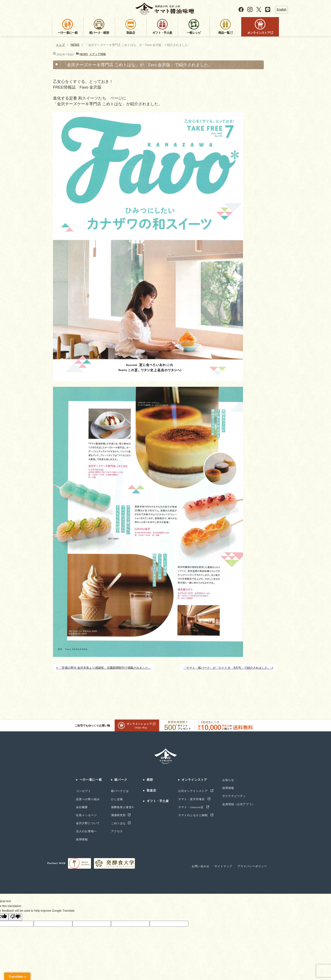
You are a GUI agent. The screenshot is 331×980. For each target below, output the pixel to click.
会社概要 (82, 807)
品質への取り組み (88, 799)
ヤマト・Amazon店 (191, 807)
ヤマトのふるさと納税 (193, 815)
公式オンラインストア (193, 791)
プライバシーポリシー (252, 866)
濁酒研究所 (118, 815)
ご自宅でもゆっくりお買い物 (117, 725)
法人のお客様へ (86, 831)
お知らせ (228, 780)
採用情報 (82, 839)
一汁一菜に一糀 (91, 780)
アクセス (117, 831)
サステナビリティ (234, 796)
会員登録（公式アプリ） (239, 804)
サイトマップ (223, 866)
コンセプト (83, 791)
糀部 (150, 780)
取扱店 (151, 791)
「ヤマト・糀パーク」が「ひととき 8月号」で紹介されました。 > (228, 668)
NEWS (75, 45)
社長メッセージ (86, 815)
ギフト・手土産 (158, 801)
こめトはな (118, 823)
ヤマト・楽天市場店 (192, 799)
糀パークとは (120, 791)
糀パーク (121, 780)
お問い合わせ (201, 866)
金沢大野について (88, 823)
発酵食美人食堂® (123, 807)
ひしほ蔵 (117, 799)
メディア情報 (98, 54)
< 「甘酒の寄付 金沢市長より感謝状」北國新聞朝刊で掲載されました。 (104, 668)
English (282, 9)
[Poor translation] (15, 917)
